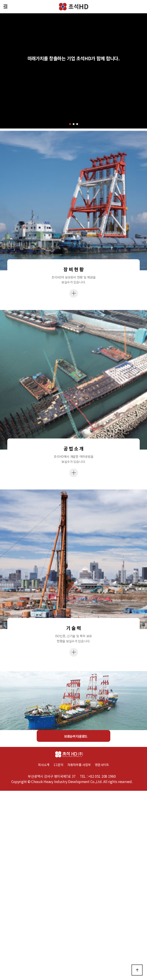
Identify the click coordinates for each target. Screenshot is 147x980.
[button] (70, 124)
